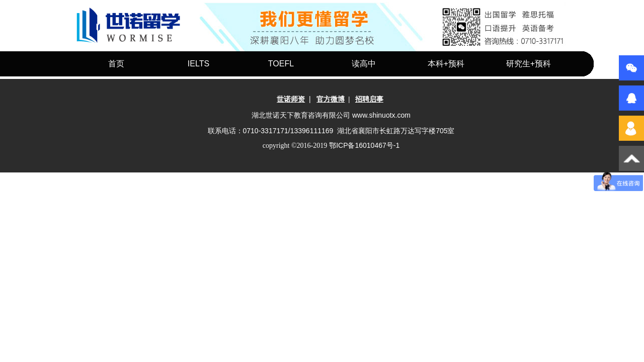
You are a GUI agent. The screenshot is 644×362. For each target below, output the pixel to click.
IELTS (198, 64)
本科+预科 (446, 64)
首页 (116, 64)
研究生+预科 (529, 64)
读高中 (364, 64)
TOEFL (281, 64)
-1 (364, 145)
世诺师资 (291, 99)
